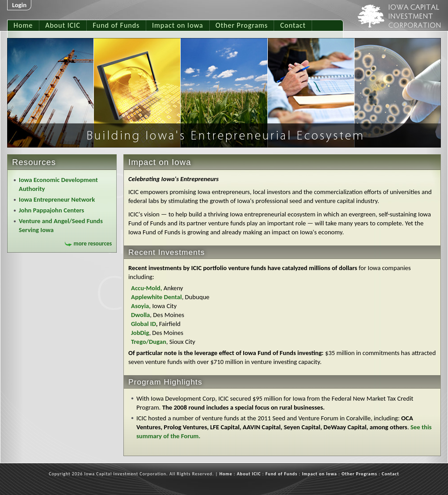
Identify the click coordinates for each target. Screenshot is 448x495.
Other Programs (242, 25)
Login (19, 5)
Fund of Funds (116, 25)
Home (23, 25)
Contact (293, 25)
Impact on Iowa (178, 25)
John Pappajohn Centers (51, 210)
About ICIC (63, 25)
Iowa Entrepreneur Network (57, 199)
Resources (34, 162)
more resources (93, 243)
